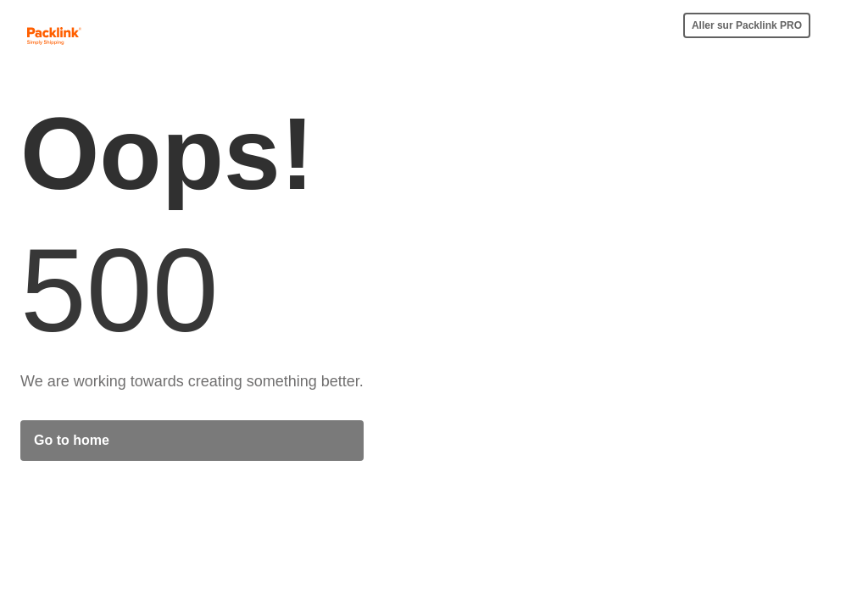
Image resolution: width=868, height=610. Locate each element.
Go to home (72, 440)
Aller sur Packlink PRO (747, 25)
